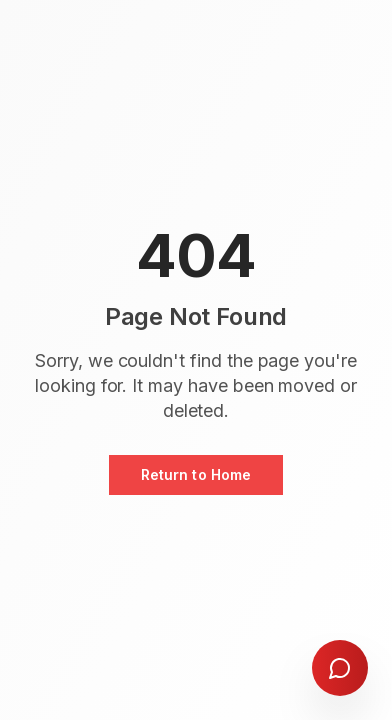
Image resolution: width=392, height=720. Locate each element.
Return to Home (195, 474)
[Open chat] (340, 668)
